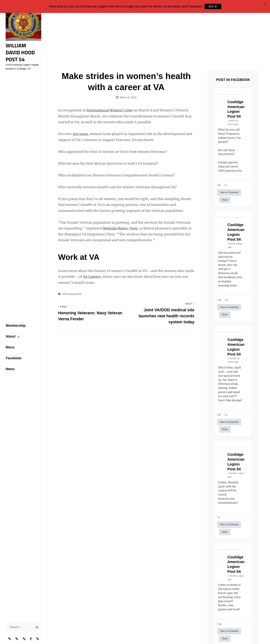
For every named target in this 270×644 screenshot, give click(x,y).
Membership (15, 322)
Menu (9, 345)
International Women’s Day (110, 65)
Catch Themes (216, 635)
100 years (80, 88)
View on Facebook (229, 146)
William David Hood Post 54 (23, 51)
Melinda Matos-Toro (120, 183)
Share (225, 154)
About (10, 334)
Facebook (13, 356)
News (9, 367)
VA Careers (92, 231)
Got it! (213, 6)
